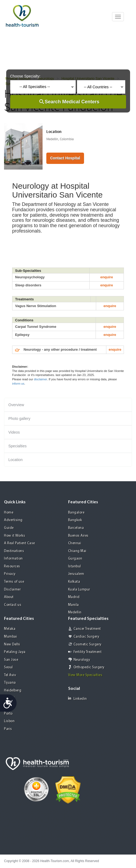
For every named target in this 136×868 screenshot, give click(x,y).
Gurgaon (75, 559)
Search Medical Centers (72, 102)
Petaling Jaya (15, 652)
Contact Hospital (65, 158)
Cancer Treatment (87, 629)
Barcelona (76, 528)
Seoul (8, 667)
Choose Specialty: (25, 76)
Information (13, 559)
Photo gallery (19, 419)
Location (15, 460)
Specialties (18, 446)
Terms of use (14, 582)
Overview (16, 405)
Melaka (10, 629)
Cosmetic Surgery (88, 644)
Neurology (82, 660)
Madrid (74, 597)
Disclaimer (12, 590)
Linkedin (78, 699)
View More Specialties (85, 675)
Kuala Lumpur (79, 590)
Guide (9, 528)
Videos (14, 432)
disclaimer (41, 379)
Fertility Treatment (88, 652)
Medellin (75, 612)
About (9, 597)
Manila (74, 605)
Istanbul (75, 566)
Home (9, 513)
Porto (8, 714)
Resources (12, 566)
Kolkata (74, 582)
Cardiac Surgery (86, 637)
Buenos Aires (78, 536)
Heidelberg (13, 690)
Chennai (75, 543)
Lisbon (9, 721)
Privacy (10, 574)
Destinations (14, 551)
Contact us (13, 605)
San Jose (11, 660)
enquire (107, 277)
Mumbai (11, 637)
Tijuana (10, 683)
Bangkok (75, 520)
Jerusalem (76, 574)
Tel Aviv (10, 675)
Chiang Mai (77, 551)
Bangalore (76, 513)
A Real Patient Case (20, 543)
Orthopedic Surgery (89, 667)
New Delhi (12, 644)
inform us (18, 384)
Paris (8, 729)
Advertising (13, 520)
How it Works (15, 536)
